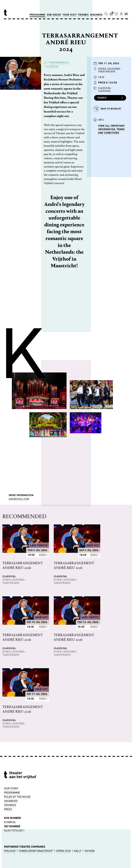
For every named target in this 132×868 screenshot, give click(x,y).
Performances (59, 63)
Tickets (111, 98)
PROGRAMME (12, 719)
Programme (37, 15)
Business (96, 15)
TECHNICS (10, 731)
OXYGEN (90, 777)
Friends (83, 15)
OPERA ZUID (63, 777)
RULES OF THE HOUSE (17, 723)
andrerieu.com (19, 499)
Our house (54, 15)
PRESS (8, 735)
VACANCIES (11, 727)
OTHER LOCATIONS (15, 830)
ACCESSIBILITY (13, 834)
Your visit (70, 15)
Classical (52, 66)
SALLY (78, 777)
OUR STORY (11, 714)
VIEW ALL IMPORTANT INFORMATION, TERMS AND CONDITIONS (111, 129)
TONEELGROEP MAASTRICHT (36, 777)
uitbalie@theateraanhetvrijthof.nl (26, 859)
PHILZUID (10, 777)
